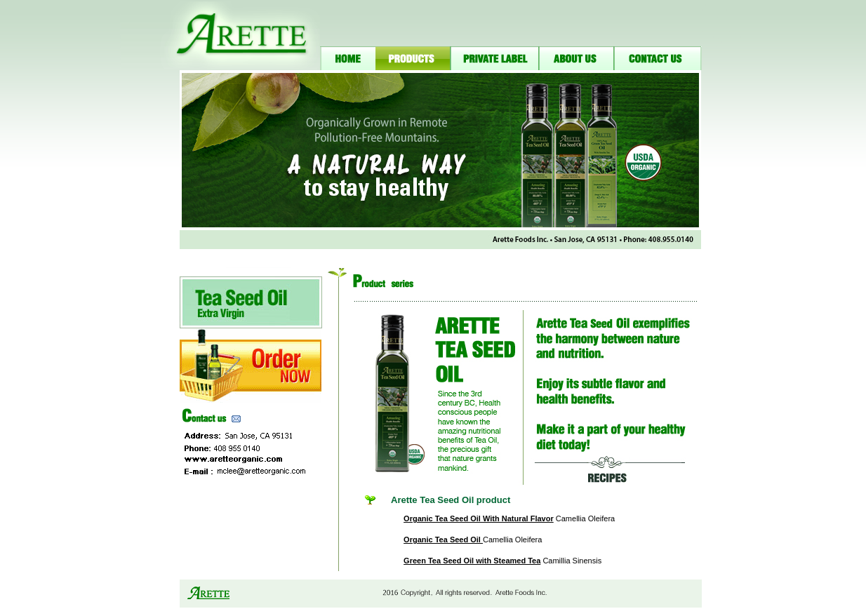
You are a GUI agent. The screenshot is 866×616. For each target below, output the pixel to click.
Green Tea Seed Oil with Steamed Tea (472, 561)
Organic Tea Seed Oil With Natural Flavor (479, 518)
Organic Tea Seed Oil (443, 540)
